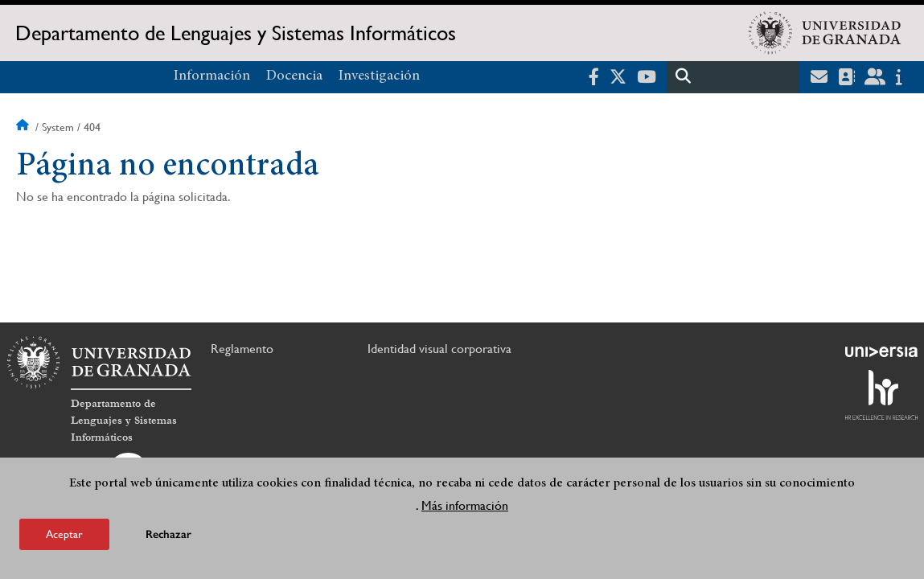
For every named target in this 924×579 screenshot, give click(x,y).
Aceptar (64, 534)
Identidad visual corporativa (439, 349)
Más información (465, 505)
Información (212, 76)
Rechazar (168, 534)
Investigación (379, 76)
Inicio (24, 127)
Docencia (294, 76)
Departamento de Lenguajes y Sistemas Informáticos (236, 33)
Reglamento (242, 349)
